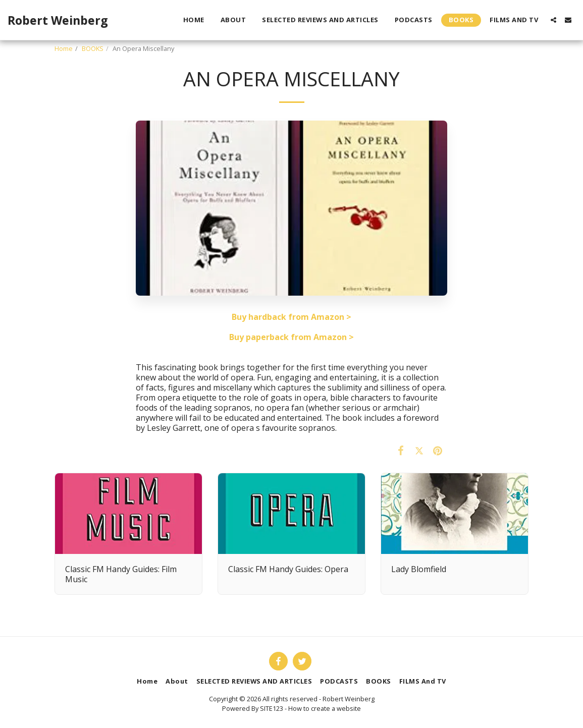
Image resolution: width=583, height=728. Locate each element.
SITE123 (272, 708)
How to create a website (325, 708)
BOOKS (93, 48)
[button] (553, 20)
